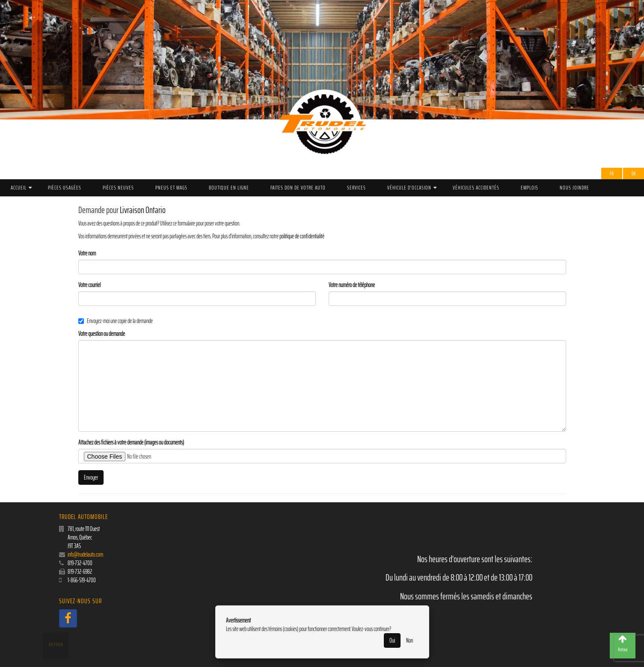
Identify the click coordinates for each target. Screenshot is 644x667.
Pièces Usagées (65, 188)
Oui (392, 640)
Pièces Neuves (118, 188)
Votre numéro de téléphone (352, 285)
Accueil (19, 188)
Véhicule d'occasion (409, 188)
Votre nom (87, 253)
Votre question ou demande (102, 334)
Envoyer (91, 477)
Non (410, 640)
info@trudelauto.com (85, 554)
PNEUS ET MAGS (171, 188)
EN (634, 173)
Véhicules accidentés (476, 188)
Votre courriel (89, 285)
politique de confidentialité (302, 236)
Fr (612, 173)
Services (356, 188)
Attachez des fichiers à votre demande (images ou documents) (131, 442)
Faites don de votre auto (298, 188)
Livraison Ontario (143, 210)
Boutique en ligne (229, 188)
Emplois (530, 188)
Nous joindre (574, 188)
